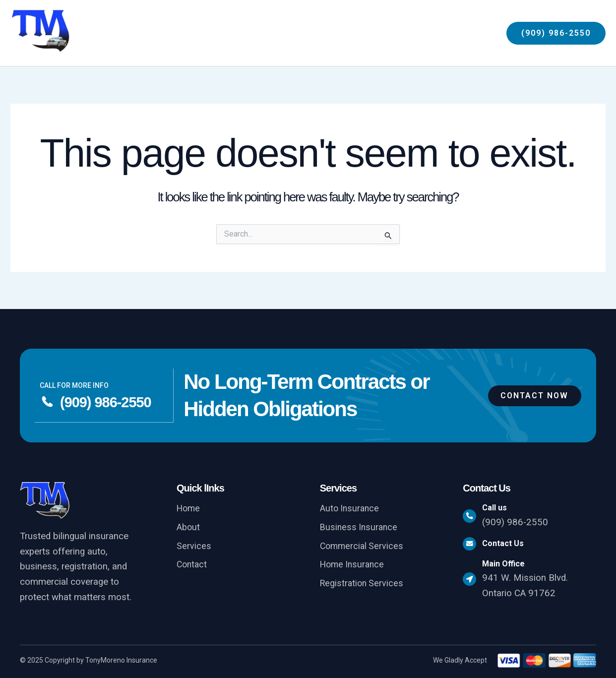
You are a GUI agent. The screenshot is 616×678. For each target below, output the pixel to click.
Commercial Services (363, 547)
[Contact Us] (472, 546)
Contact (193, 566)
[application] (431, 33)
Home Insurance (354, 566)
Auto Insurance (351, 509)
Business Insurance (360, 528)
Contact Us (507, 545)
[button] (556, 33)
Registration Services (363, 586)
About (189, 528)
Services (194, 547)
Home (189, 509)
